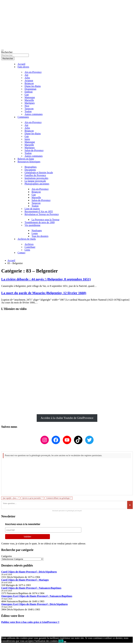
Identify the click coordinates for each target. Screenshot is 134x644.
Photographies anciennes (37, 184)
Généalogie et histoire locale (39, 172)
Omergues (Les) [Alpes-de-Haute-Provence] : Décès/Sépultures (35, 604)
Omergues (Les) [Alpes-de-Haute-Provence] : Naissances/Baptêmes (37, 596)
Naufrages (37, 230)
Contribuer (30, 247)
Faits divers (23, 67)
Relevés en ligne (26, 159)
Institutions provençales (36, 178)
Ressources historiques (29, 162)
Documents (30, 170)
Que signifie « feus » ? (11, 498)
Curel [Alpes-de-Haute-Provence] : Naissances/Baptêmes (31, 588)
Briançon (29, 83)
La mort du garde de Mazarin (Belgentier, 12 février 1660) (44, 293)
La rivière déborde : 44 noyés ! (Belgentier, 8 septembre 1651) (46, 279)
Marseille (29, 100)
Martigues (30, 103)
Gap (27, 95)
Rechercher (7, 52)
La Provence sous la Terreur (45, 220)
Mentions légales (10, 627)
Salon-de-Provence (34, 150)
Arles (27, 78)
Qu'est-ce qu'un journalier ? (32, 498)
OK (61, 641)
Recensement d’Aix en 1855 (39, 211)
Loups (35, 233)
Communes (23, 117)
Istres (27, 139)
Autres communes (34, 114)
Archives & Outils (27, 239)
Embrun (29, 92)
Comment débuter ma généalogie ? (59, 498)
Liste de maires (32, 209)
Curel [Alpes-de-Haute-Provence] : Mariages (25, 580)
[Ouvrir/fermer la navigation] (2, 50)
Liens (27, 250)
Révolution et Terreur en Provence (42, 214)
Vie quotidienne (32, 225)
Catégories (7, 556)
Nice (27, 106)
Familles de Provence (35, 175)
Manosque (30, 97)
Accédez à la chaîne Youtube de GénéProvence (67, 418)
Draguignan (30, 89)
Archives (29, 244)
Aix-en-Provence (33, 72)
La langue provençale (35, 181)
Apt (26, 75)
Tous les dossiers (40, 236)
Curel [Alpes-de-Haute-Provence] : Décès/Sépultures (29, 572)
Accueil (21, 64)
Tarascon (29, 109)
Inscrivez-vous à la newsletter (23, 524)
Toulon (28, 111)
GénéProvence (29, 633)
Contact (21, 253)
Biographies (31, 167)
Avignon (29, 81)
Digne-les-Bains (33, 86)
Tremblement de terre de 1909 (40, 222)
